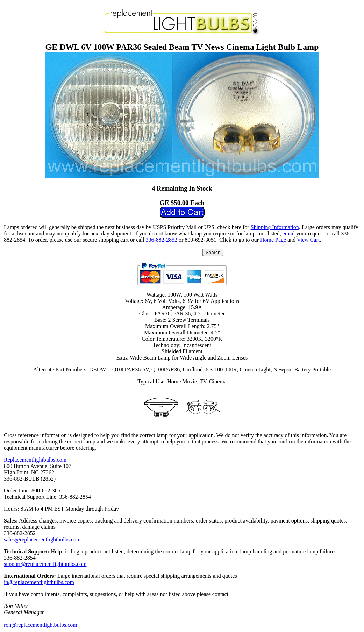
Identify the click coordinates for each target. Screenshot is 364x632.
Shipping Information (275, 227)
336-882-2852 (161, 240)
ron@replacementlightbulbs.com (41, 625)
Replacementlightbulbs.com (35, 460)
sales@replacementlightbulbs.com (42, 539)
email (289, 233)
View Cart (308, 240)
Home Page (273, 240)
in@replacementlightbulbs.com (39, 582)
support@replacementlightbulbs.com (45, 564)
